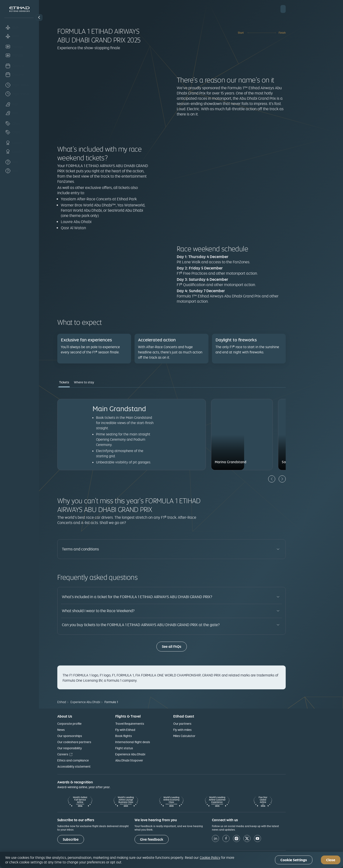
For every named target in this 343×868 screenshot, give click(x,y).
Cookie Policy (210, 858)
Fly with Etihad (145, 730)
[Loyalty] (19, 143)
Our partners (202, 724)
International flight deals (152, 742)
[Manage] (19, 47)
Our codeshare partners (94, 742)
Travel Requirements (149, 724)
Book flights (143, 736)
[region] (171, 860)
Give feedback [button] (171, 839)
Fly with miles (202, 730)
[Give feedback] (171, 839)
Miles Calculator (204, 736)
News (80, 730)
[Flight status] (19, 85)
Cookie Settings (294, 860)
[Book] (19, 27)
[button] (39, 17)
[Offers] (19, 124)
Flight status (144, 748)
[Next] (302, 479)
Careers (82, 754)
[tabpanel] (191, 437)
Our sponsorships (89, 736)
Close (331, 860)
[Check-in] (19, 66)
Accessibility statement (93, 767)
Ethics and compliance (93, 760)
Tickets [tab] (84, 382)
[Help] (19, 162)
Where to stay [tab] (103, 382)
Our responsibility (89, 748)
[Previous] (291, 479)
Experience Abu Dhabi (150, 754)
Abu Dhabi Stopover (149, 760)
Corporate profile (89, 724)
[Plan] (19, 104)
